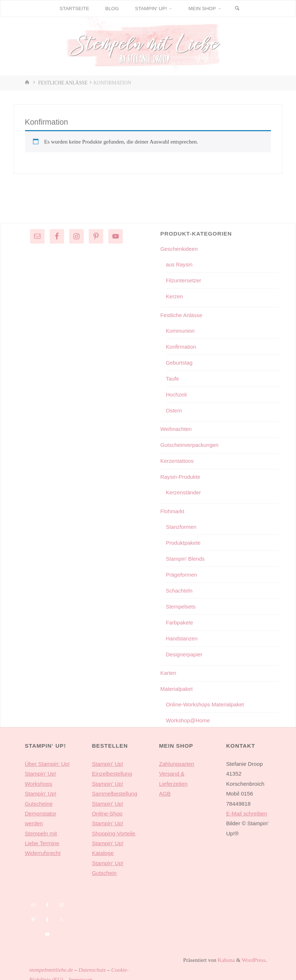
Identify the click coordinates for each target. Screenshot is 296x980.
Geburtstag (180, 362)
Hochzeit (177, 393)
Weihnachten (176, 427)
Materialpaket (177, 685)
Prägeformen (182, 571)
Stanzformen (182, 524)
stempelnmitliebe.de (51, 965)
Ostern (174, 409)
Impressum (80, 975)
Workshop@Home (188, 716)
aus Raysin (180, 264)
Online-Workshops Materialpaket (206, 700)
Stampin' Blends (186, 556)
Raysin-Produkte (181, 475)
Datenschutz (92, 965)
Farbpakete (180, 619)
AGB (165, 789)
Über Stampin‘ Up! (47, 759)
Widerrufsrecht (43, 848)
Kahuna (226, 955)
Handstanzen (182, 634)
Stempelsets (181, 603)
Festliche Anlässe (63, 83)
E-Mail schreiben (247, 809)
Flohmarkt (173, 509)
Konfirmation (181, 346)
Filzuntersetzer (184, 280)
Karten (169, 669)
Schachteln (180, 587)
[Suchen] (238, 9)
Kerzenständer (184, 490)
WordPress (253, 955)
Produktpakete (184, 540)
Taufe (173, 377)
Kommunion (181, 330)
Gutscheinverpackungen (190, 443)
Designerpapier (185, 650)
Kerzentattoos (178, 459)
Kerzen (175, 296)
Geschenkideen (180, 249)
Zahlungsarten (177, 759)
